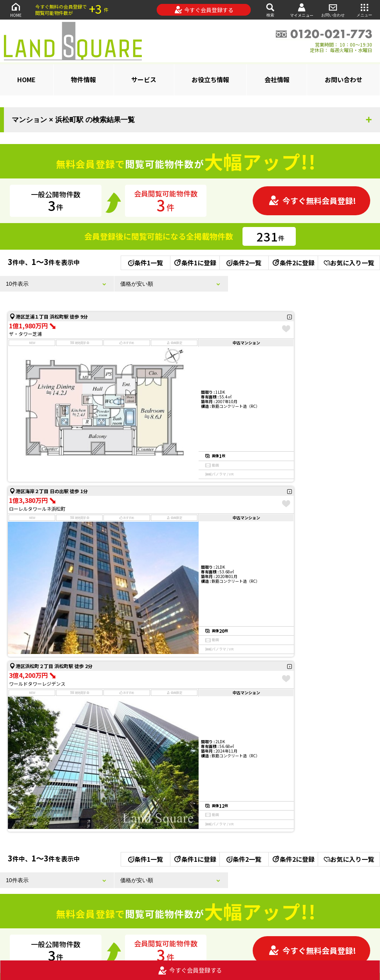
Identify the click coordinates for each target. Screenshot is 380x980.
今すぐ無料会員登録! (312, 201)
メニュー (364, 10)
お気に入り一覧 (349, 263)
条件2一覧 (244, 263)
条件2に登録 (293, 263)
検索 (270, 10)
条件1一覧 (146, 263)
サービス (144, 79)
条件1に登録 (195, 263)
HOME (16, 10)
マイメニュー (302, 10)
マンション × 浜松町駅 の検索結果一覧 (73, 120)
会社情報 (277, 79)
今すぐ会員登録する (204, 10)
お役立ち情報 (210, 79)
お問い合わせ (333, 10)
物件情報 (83, 79)
